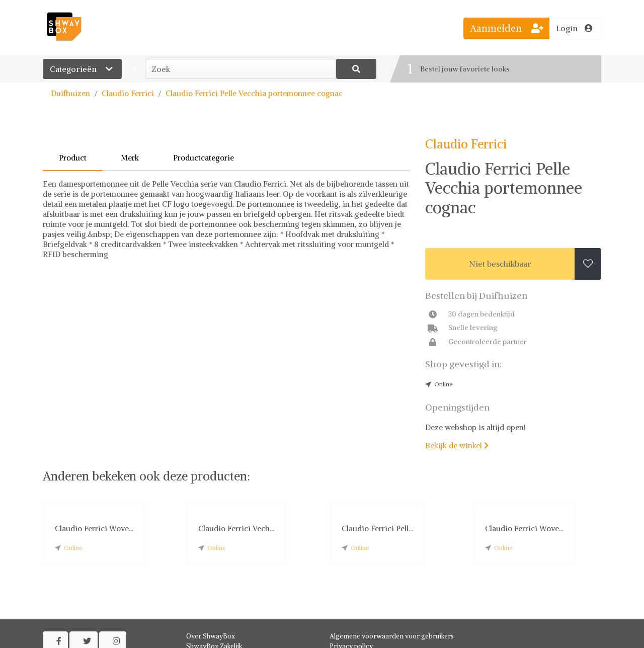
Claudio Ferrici (128, 93)
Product (73, 158)
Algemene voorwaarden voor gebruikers (392, 636)
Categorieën (82, 69)
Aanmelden (507, 28)
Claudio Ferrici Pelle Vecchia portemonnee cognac (254, 93)
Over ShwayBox (211, 636)
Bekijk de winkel (457, 445)
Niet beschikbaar (500, 264)
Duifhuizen (70, 93)
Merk (130, 158)
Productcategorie (204, 158)
